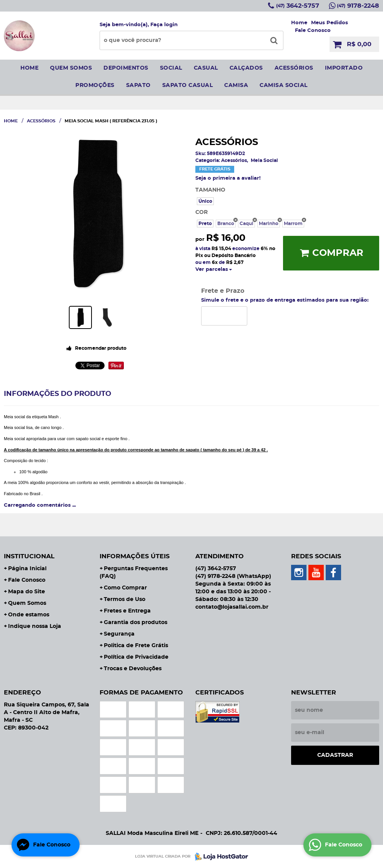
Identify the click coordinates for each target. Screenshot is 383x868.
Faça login (164, 25)
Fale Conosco (313, 31)
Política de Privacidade (136, 657)
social (171, 68)
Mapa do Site (27, 592)
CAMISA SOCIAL (284, 85)
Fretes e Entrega (127, 611)
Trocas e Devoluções (133, 669)
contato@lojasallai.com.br (232, 607)
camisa (236, 85)
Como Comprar (125, 588)
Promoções (95, 85)
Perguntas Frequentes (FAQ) (134, 573)
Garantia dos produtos (136, 623)
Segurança (119, 634)
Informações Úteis (135, 556)
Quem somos (71, 68)
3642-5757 (298, 6)
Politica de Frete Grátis (136, 646)
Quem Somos (27, 603)
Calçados (246, 68)
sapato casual (188, 85)
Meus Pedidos (330, 23)
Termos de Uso (125, 599)
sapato (138, 85)
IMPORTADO (344, 68)
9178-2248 (358, 6)
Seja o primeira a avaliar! (228, 178)
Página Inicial (27, 569)
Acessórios (294, 68)
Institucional (29, 556)
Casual (206, 68)
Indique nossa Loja (35, 626)
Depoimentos (126, 68)
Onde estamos (29, 615)
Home (299, 23)
